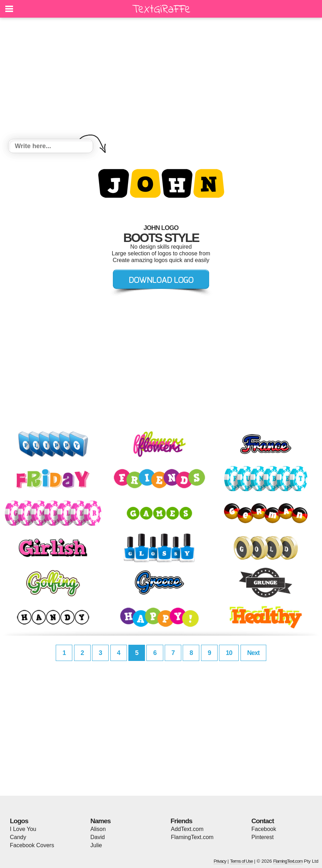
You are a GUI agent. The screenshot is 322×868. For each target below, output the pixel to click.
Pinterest (263, 837)
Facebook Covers (32, 845)
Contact (263, 821)
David (98, 837)
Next (253, 653)
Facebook (264, 829)
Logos (19, 821)
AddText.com (187, 829)
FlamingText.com (192, 837)
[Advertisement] (161, 79)
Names (100, 821)
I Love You (23, 829)
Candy (18, 837)
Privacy (220, 861)
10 (229, 653)
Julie (96, 845)
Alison (98, 829)
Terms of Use (241, 861)
